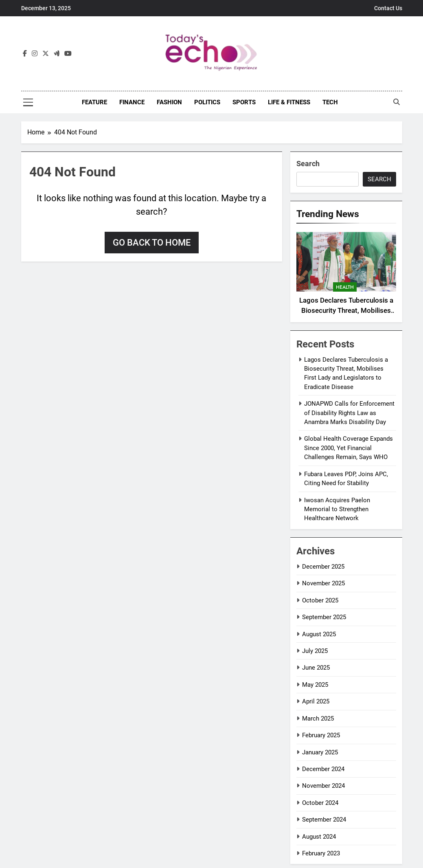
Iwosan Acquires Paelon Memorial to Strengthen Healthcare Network (337, 509)
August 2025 (319, 634)
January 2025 (320, 752)
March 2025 (318, 719)
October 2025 (320, 600)
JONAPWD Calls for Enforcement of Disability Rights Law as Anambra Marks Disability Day (349, 413)
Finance (132, 102)
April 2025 (316, 701)
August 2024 (319, 837)
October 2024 (320, 803)
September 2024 (324, 820)
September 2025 (324, 617)
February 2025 (321, 735)
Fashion (169, 102)
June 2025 (316, 668)
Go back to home (152, 243)
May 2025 (315, 685)
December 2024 (323, 769)
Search (308, 164)
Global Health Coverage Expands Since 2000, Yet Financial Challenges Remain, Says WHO (348, 448)
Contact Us (388, 8)
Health (345, 287)
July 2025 (315, 651)
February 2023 (321, 853)
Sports (244, 102)
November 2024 (323, 786)
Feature (94, 102)
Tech (330, 102)
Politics (207, 102)
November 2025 (323, 583)
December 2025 (323, 567)
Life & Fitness (289, 102)
